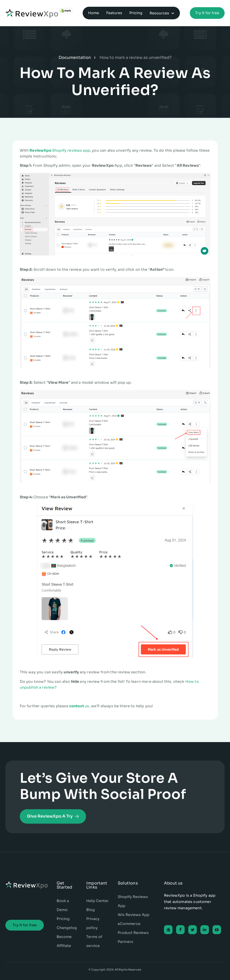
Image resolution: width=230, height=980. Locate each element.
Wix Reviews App (134, 915)
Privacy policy (93, 923)
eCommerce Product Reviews (133, 928)
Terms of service (94, 941)
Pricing (63, 919)
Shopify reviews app (60, 150)
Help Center (97, 901)
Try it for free (207, 13)
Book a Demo (63, 905)
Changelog (67, 928)
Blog (91, 910)
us (79, 706)
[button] (162, 13)
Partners (125, 942)
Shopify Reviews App (133, 901)
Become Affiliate (64, 941)
